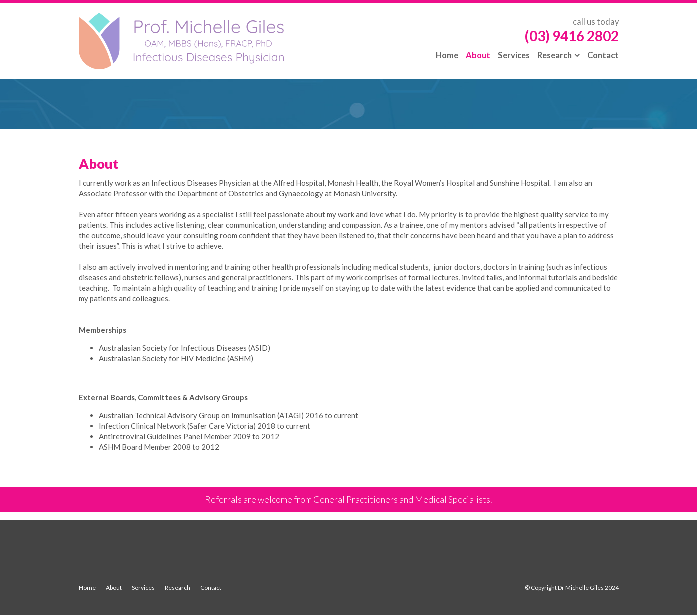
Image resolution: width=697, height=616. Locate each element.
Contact (211, 588)
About (114, 588)
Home (87, 588)
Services (143, 588)
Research (177, 588)
